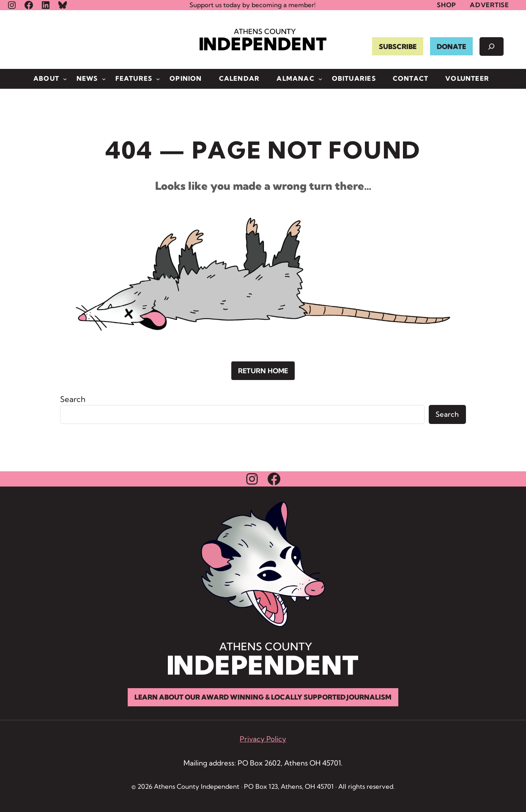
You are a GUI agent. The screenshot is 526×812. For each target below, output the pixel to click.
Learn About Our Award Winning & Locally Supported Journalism (263, 697)
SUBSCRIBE (397, 46)
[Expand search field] (491, 46)
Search (73, 399)
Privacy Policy (263, 739)
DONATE (451, 46)
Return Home (263, 371)
